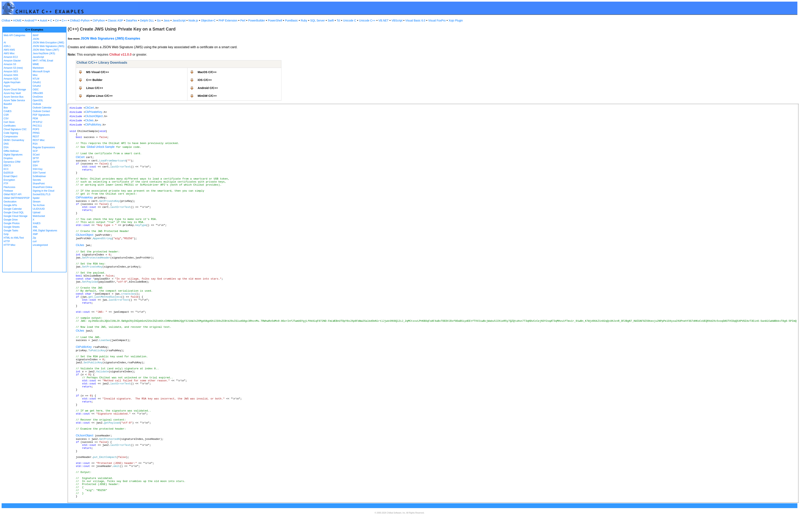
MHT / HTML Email (43, 61)
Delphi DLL (147, 20)
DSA (6, 147)
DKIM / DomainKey (14, 140)
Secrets (37, 180)
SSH (35, 165)
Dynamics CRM (12, 162)
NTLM (36, 79)
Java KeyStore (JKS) (44, 53)
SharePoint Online (42, 187)
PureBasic (291, 20)
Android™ (31, 20)
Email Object (10, 176)
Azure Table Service (14, 100)
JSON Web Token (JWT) (46, 50)
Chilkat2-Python (80, 20)
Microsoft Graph (41, 71)
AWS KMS (9, 50)
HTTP (7, 241)
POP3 (36, 129)
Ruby (304, 20)
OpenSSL (38, 100)
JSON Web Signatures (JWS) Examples (110, 38)
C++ (64, 20)
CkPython (99, 20)
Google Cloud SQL (14, 212)
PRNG (36, 133)
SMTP (36, 162)
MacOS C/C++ (207, 72)
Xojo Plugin (456, 20)
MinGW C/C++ (207, 96)
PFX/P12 (38, 122)
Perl (243, 20)
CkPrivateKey (94, 112)
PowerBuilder (257, 20)
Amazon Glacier (12, 61)
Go (159, 20)
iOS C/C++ (205, 80)
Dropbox (8, 158)
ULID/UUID (39, 209)
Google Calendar (13, 209)
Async (7, 86)
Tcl (338, 20)
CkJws (89, 120)
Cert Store (9, 122)
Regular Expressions (44, 147)
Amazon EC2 (11, 57)
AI (5, 43)
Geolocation (10, 202)
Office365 (38, 93)
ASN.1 (7, 46)
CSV (6, 118)
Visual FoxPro (437, 20)
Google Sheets (12, 227)
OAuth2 (37, 86)
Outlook (37, 104)
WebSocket (39, 216)
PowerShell (275, 20)
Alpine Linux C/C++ (99, 96)
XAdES (37, 223)
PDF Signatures (41, 115)
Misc (35, 75)
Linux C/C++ (95, 88)
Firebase (8, 191)
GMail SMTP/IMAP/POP (17, 198)
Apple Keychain (12, 82)
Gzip (6, 234)
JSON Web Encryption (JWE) (48, 43)
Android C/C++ (208, 88)
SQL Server (317, 20)
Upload (37, 212)
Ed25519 (8, 173)
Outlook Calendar (42, 108)
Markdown (38, 68)
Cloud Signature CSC (15, 129)
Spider (36, 198)
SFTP (36, 158)
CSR (6, 115)
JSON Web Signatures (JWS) (49, 46)
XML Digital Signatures (45, 231)
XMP (35, 234)
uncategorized (40, 245)
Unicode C (350, 20)
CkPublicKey (93, 125)
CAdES (8, 111)
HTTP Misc (10, 245)
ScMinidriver (39, 176)
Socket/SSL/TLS (42, 194)
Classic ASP (115, 20)
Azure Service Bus (14, 97)
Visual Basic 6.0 (415, 20)
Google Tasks (11, 231)
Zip (34, 238)
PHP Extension (228, 20)
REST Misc (39, 140)
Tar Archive (39, 205)
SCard (36, 155)
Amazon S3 (10, 64)
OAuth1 (37, 82)
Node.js (193, 20)
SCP (35, 151)
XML (35, 227)
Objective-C (208, 20)
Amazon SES (11, 71)
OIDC (36, 90)
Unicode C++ (367, 20)
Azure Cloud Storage (15, 90)
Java (167, 20)
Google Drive (11, 220)
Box (6, 108)
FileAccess (9, 187)
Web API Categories (14, 35)
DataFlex (132, 20)
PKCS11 (37, 126)
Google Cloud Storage (16, 216)
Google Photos (12, 223)
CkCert (90, 108)
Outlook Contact (41, 111)
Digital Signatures (13, 155)
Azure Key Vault (12, 93)
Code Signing (11, 133)
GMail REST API (12, 194)
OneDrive (38, 97)
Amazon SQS (11, 79)
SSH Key (38, 169)
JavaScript (179, 20)
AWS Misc (9, 53)
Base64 (8, 104)
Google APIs (10, 205)
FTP (6, 184)
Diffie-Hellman (11, 151)
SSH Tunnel (39, 173)
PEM (35, 118)
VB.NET (384, 20)
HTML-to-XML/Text (14, 238)
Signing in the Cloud (43, 191)
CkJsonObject (94, 116)
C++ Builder (94, 80)
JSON (36, 39)
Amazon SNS (11, 75)
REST (36, 137)
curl (35, 241)
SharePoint (39, 184)
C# (57, 20)
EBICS (7, 165)
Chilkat (6, 20)
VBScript (397, 20)
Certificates (10, 126)
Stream (37, 202)
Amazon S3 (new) (13, 68)
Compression (11, 137)
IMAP (36, 35)
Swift (331, 20)
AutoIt (44, 20)
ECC (6, 169)
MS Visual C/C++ (98, 72)
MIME (36, 64)
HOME (17, 20)
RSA (35, 144)
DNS (6, 144)
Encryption (9, 180)
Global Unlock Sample (101, 147)
